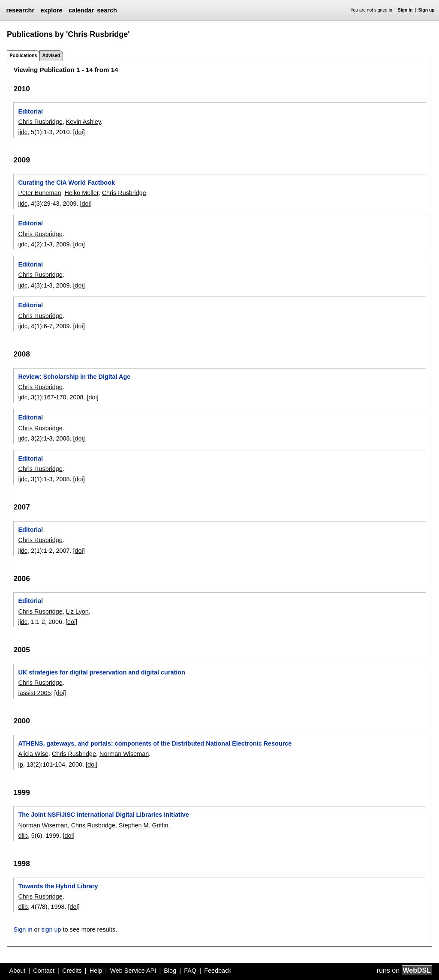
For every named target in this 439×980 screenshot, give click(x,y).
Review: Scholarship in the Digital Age (74, 377)
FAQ (190, 971)
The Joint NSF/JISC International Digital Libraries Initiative (103, 815)
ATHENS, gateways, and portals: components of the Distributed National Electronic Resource (155, 743)
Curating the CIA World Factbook (66, 183)
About (18, 971)
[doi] (79, 132)
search (107, 10)
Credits (72, 971)
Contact (44, 971)
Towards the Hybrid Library (58, 886)
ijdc (23, 132)
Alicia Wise (33, 754)
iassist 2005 (34, 693)
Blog (170, 971)
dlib (23, 836)
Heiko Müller (81, 193)
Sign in (405, 10)
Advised (51, 55)
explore (51, 10)
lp (20, 764)
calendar (81, 10)
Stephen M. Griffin (144, 825)
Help (96, 971)
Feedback (218, 971)
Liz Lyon (77, 611)
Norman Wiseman (124, 754)
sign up (51, 929)
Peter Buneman (39, 193)
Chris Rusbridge (40, 122)
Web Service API (133, 971)
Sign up (427, 10)
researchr (20, 10)
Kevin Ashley (83, 122)
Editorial (30, 111)
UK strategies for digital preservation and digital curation (101, 672)
